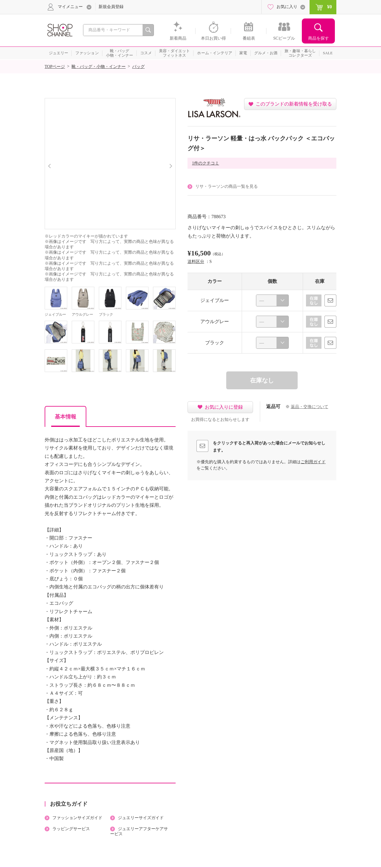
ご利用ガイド (313, 462)
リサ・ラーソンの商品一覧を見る (227, 186)
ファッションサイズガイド (77, 818)
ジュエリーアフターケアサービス (139, 831)
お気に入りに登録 (224, 407)
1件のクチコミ (206, 163)
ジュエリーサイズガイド (141, 818)
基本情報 (65, 417)
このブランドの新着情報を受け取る (294, 104)
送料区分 (196, 262)
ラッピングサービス (71, 829)
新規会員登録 (111, 7)
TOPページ (55, 67)
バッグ (138, 67)
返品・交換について (310, 407)
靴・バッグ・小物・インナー (99, 67)
